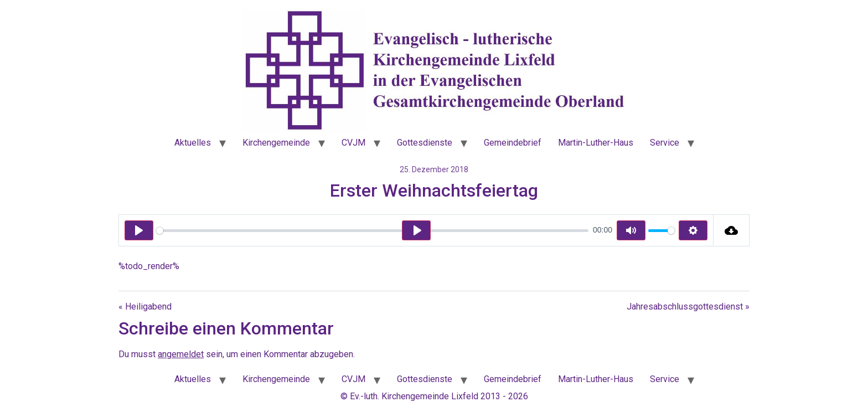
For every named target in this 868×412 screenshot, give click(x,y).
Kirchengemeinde (276, 143)
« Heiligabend (145, 307)
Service (665, 143)
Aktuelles (193, 143)
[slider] (372, 231)
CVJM (353, 143)
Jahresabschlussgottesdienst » (688, 307)
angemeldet (181, 354)
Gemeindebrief (513, 143)
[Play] (139, 230)
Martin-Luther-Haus (596, 143)
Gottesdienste (425, 143)
